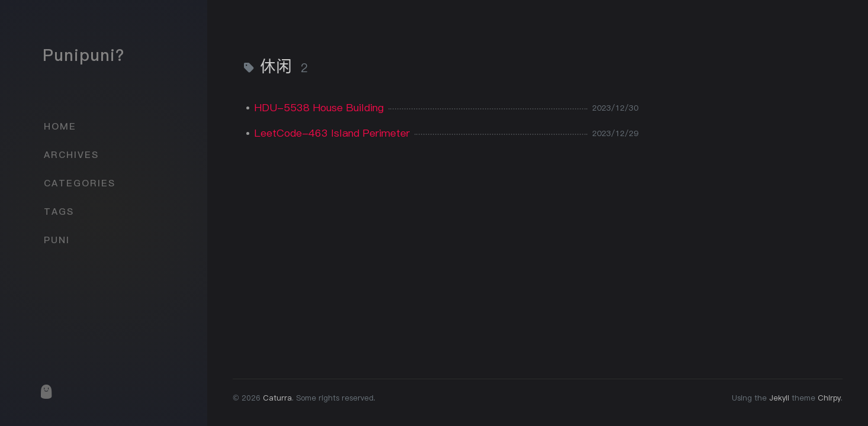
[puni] (46, 392)
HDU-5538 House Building (319, 107)
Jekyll (779, 398)
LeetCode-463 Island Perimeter (332, 133)
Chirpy (829, 398)
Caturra (277, 398)
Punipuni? (83, 55)
